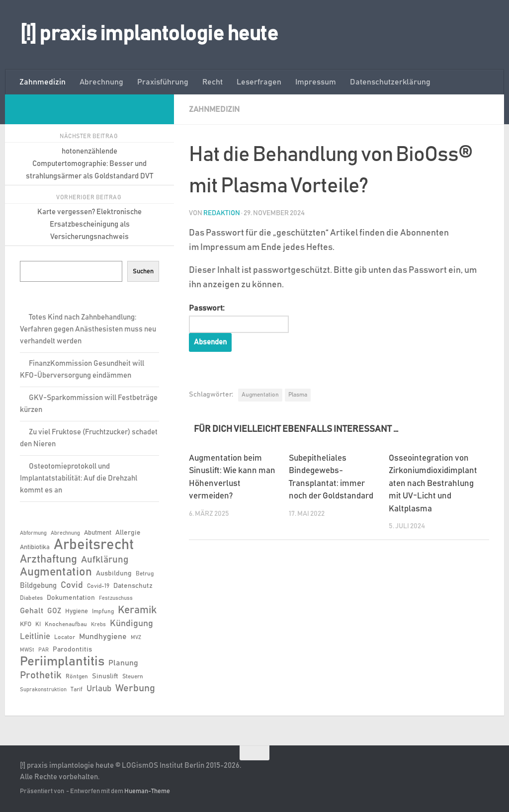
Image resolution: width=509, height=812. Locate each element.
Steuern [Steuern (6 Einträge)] (133, 676)
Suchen (143, 271)
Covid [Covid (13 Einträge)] (72, 585)
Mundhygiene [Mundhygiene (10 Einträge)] (103, 637)
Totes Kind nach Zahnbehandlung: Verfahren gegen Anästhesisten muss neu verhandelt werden (88, 329)
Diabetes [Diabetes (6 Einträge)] (31, 598)
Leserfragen (259, 82)
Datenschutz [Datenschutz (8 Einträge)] (133, 586)
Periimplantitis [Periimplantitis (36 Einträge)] (62, 662)
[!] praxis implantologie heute (149, 34)
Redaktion (222, 213)
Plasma (298, 395)
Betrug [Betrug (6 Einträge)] (145, 573)
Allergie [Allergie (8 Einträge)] (128, 533)
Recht (212, 82)
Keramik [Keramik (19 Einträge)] (137, 610)
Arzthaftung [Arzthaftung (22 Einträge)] (48, 559)
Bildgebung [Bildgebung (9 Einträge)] (38, 586)
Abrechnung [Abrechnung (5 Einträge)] (65, 533)
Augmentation (260, 395)
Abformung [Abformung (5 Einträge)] (33, 533)
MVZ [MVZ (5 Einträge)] (136, 638)
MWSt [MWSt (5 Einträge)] (27, 650)
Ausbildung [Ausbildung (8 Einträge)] (114, 573)
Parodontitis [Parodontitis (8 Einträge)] (72, 650)
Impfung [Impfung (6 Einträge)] (103, 611)
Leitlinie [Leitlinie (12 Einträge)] (35, 637)
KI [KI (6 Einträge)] (38, 624)
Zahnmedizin (42, 82)
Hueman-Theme (147, 791)
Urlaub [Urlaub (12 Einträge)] (99, 689)
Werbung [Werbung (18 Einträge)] (135, 688)
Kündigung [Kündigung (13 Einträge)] (131, 624)
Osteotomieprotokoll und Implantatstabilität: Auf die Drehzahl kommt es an (79, 478)
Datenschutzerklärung (390, 82)
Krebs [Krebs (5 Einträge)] (98, 625)
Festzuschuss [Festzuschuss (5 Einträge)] (116, 598)
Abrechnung (101, 82)
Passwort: (239, 318)
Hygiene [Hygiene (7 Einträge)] (77, 611)
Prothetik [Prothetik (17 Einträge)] (41, 675)
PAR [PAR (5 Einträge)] (43, 650)
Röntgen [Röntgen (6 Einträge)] (77, 676)
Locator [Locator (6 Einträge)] (65, 637)
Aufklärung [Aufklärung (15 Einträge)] (105, 560)
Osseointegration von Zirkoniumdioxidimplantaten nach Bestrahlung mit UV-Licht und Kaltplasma (433, 484)
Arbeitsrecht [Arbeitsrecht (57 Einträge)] (94, 545)
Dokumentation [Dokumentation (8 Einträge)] (71, 598)
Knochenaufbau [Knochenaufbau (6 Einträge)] (66, 624)
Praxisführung (163, 82)
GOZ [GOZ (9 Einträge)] (54, 611)
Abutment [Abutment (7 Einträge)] (98, 533)
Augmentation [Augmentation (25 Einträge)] (56, 572)
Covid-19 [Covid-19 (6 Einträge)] (98, 586)
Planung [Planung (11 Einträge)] (123, 663)
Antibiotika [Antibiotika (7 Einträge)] (35, 547)
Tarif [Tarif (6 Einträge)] (77, 689)
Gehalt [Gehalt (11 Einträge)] (32, 611)
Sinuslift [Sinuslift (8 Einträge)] (105, 676)
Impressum (316, 82)
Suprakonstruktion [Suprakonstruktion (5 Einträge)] (43, 690)
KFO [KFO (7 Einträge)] (26, 624)
